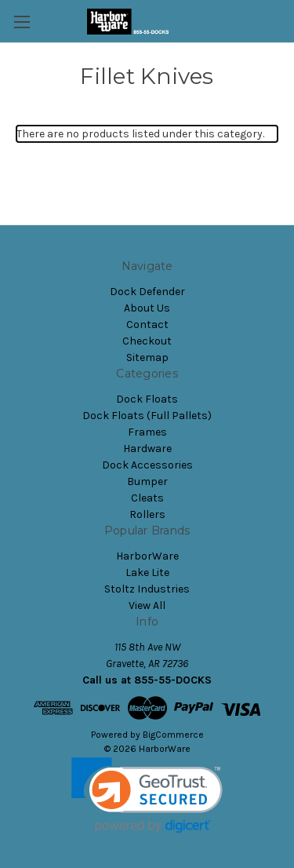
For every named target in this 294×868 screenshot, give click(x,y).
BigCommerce (173, 735)
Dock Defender (147, 292)
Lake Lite (147, 573)
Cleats (147, 498)
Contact (147, 325)
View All (147, 605)
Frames (147, 432)
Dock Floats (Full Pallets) (147, 416)
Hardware (147, 449)
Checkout (147, 341)
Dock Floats (147, 399)
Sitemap (147, 357)
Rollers (147, 514)
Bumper (147, 481)
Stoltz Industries (147, 589)
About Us (147, 308)
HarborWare (147, 556)
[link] (147, 795)
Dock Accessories (147, 465)
